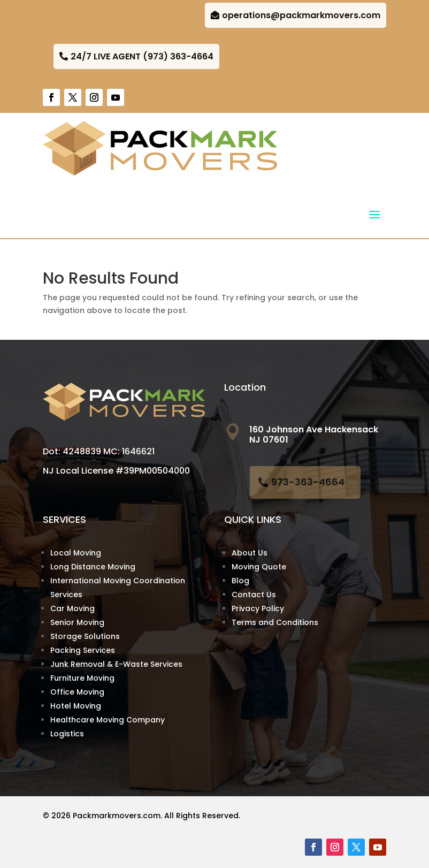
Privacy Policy (258, 608)
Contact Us (254, 595)
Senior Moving (77, 622)
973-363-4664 (308, 482)
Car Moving (72, 608)
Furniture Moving (82, 678)
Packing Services (83, 650)
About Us (250, 553)
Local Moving (76, 553)
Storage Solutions (85, 636)
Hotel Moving (76, 706)
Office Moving (77, 692)
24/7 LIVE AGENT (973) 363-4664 (142, 56)
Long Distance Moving (93, 567)
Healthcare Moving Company (108, 720)
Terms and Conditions (275, 622)
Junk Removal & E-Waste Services (116, 664)
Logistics (67, 734)
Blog (240, 581)
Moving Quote (259, 567)
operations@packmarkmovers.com (301, 15)
